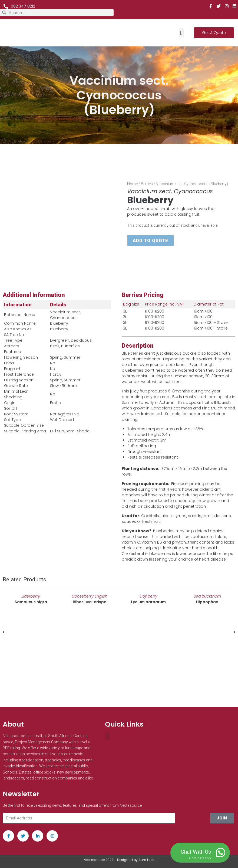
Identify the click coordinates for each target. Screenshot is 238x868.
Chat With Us (196, 852)
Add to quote (151, 240)
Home (132, 184)
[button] (181, 33)
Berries (147, 184)
